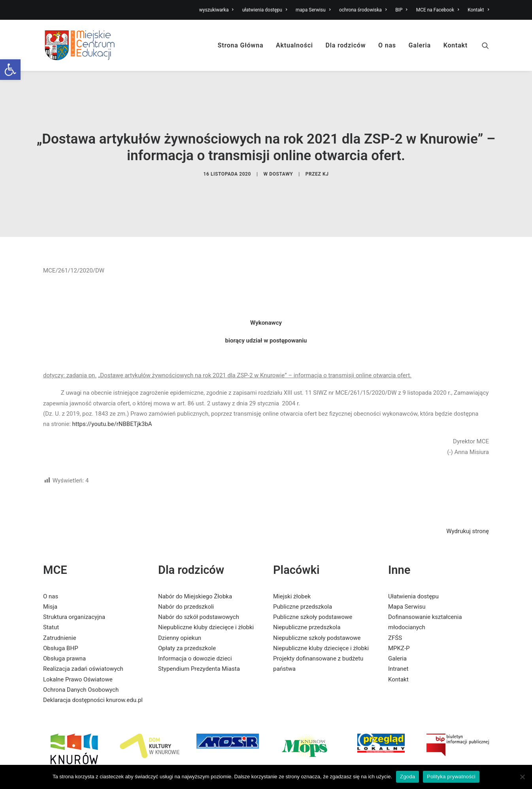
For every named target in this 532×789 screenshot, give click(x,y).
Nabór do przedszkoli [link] (186, 575)
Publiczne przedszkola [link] (303, 575)
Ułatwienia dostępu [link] (413, 564)
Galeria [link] (420, 45)
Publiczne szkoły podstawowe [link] (313, 585)
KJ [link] (326, 158)
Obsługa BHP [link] (61, 616)
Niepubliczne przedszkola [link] (307, 595)
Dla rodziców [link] (346, 45)
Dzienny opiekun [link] (180, 605)
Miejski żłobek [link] (292, 564)
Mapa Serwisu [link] (407, 575)
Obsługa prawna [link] (64, 626)
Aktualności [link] (294, 45)
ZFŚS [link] (395, 605)
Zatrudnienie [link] (60, 605)
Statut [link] (51, 595)
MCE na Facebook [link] (438, 10)
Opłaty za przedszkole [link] (187, 616)
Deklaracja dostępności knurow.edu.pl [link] (93, 668)
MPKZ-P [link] (399, 616)
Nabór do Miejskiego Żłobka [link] (195, 564)
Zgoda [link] (407, 777)
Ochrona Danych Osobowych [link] (81, 658)
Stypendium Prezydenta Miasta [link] (199, 637)
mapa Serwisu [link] (313, 10)
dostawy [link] (281, 158)
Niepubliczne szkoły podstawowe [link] (317, 605)
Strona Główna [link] (241, 45)
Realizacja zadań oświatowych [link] (83, 637)
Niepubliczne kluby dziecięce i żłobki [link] (206, 595)
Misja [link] (50, 575)
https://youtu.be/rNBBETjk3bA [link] (112, 392)
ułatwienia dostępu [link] (265, 10)
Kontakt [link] (478, 10)
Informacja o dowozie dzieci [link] (195, 626)
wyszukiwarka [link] (216, 10)
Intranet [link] (398, 637)
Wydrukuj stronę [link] (468, 499)
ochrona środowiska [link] (363, 10)
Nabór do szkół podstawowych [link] (199, 585)
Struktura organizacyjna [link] (74, 585)
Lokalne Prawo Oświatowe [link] (78, 647)
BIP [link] (401, 10)
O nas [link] (387, 45)
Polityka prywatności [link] (451, 777)
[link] (10, 70)
